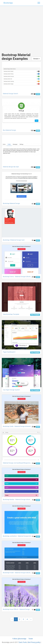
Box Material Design (9, 130)
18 (34, 463)
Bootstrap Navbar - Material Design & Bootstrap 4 (19, 499)
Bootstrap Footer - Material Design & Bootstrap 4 (19, 573)
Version (36, 59)
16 (34, 500)
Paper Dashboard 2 (9, 352)
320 (33, 130)
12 (34, 536)
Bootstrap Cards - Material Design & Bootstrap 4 (18, 426)
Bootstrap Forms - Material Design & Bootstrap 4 (19, 277)
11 (34, 610)
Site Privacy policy (34, 642)
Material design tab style (11, 167)
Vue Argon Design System (11, 390)
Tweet (31, 639)
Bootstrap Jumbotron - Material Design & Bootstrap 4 (20, 536)
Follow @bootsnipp (19, 639)
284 (33, 167)
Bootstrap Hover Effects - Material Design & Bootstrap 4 (21, 609)
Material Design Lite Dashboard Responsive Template (20, 463)
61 (34, 204)
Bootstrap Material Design (11, 203)
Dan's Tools (23, 642)
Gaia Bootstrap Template (11, 314)
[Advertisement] (21, 27)
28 (34, 427)
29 (34, 277)
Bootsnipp (8, 3)
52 (34, 240)
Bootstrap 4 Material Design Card (14, 240)
